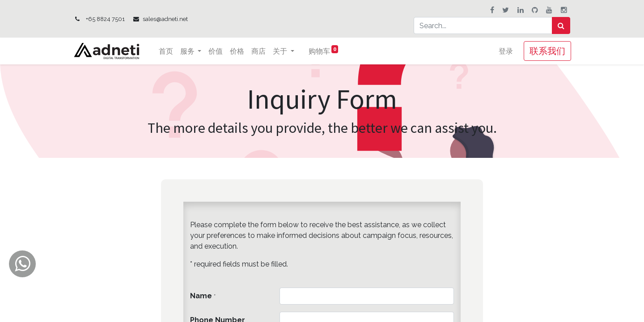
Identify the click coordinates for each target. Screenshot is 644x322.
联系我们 (547, 51)
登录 (505, 51)
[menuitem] (167, 51)
